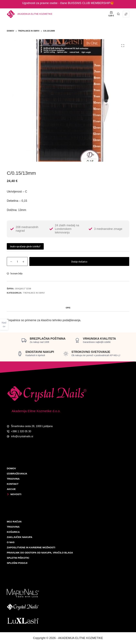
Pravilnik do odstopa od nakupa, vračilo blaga (40, 553)
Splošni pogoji (17, 563)
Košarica (13, 532)
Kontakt (13, 484)
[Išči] (118, 14)
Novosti (14, 494)
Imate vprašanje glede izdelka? (25, 246)
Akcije (11, 489)
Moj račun (14, 522)
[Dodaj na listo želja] (15, 273)
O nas (11, 542)
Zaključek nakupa (20, 537)
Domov (11, 468)
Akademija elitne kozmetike (35, 14)
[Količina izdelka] (17, 261)
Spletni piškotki (18, 558)
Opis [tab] (68, 308)
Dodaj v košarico (79, 262)
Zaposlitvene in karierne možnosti (31, 547)
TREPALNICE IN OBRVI (34, 293)
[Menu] (126, 14)
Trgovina (13, 479)
